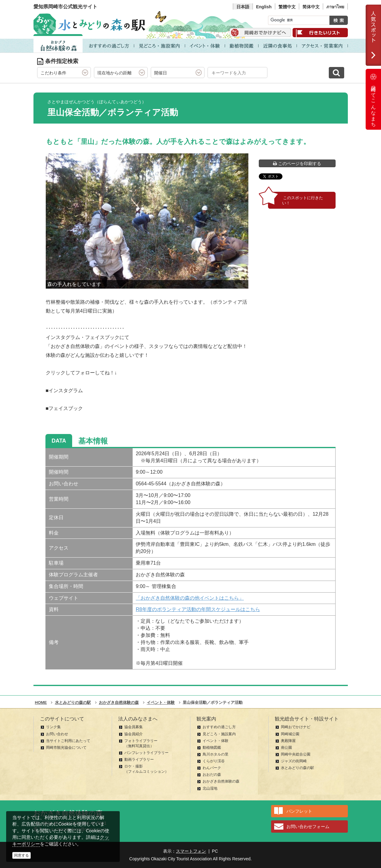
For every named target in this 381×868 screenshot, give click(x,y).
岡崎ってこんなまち (373, 99)
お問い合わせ (57, 734)
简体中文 (311, 7)
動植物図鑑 (212, 748)
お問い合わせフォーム (308, 827)
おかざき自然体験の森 (221, 781)
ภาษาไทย (335, 7)
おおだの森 (212, 775)
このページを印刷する (297, 164)
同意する (21, 855)
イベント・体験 (216, 741)
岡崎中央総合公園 (296, 754)
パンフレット (299, 811)
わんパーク (212, 768)
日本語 (243, 7)
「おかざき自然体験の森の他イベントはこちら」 (190, 598)
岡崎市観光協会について (66, 748)
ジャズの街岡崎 (294, 761)
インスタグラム (66, 391)
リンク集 (53, 727)
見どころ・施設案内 (219, 734)
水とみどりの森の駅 (297, 768)
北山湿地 (210, 788)
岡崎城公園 (290, 734)
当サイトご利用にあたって (68, 741)
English (264, 7)
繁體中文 (287, 7)
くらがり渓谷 (214, 761)
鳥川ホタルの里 (216, 754)
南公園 (286, 748)
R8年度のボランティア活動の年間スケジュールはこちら (198, 609)
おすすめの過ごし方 (219, 727)
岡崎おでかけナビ (296, 727)
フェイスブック (66, 408)
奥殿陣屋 (288, 741)
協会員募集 (134, 727)
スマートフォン (191, 851)
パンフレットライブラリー (146, 753)
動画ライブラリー (139, 759)
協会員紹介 (134, 734)
